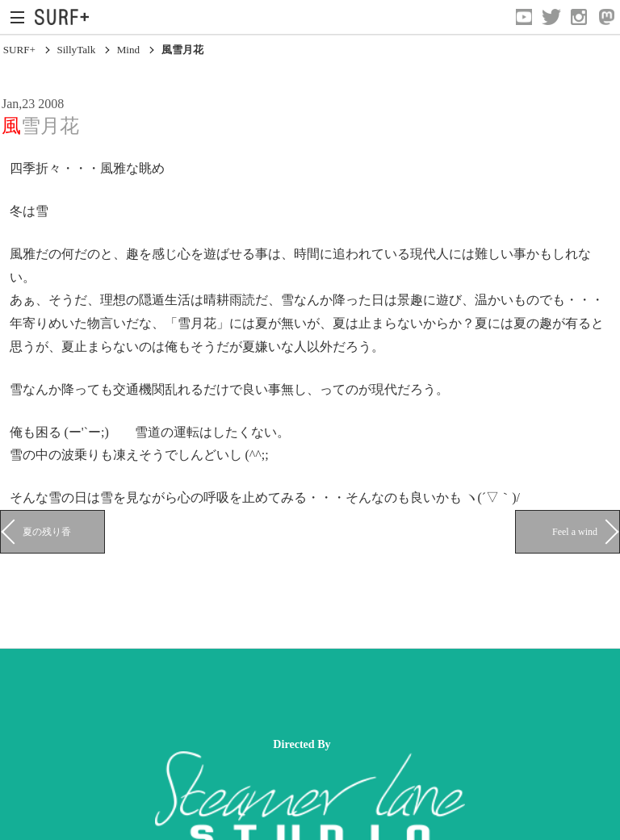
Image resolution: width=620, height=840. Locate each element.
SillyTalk (76, 50)
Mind (128, 50)
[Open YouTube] (524, 17)
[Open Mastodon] (606, 17)
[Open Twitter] (551, 17)
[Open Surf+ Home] (66, 17)
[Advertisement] (294, 693)
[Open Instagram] (579, 17)
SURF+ (19, 50)
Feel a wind (575, 532)
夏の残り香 (47, 532)
